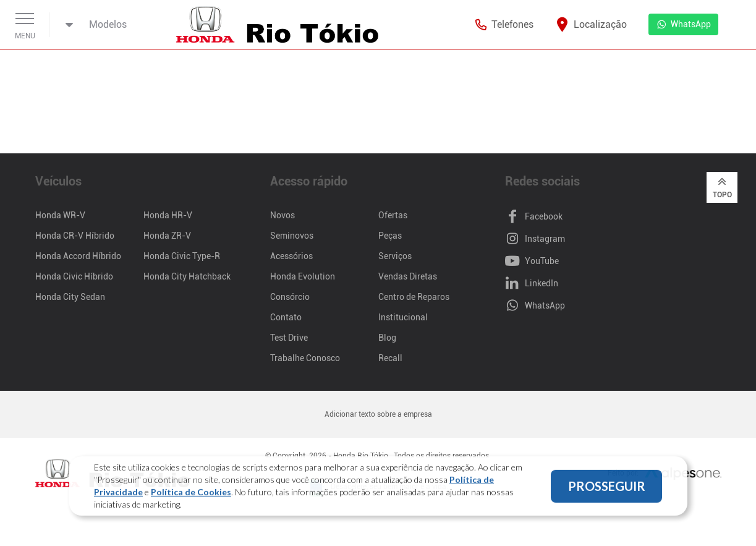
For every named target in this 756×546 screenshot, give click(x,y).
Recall (390, 358)
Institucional (403, 317)
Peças (390, 236)
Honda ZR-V (167, 236)
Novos (282, 215)
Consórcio (290, 297)
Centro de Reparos (414, 297)
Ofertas (393, 215)
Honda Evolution (303, 276)
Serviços (395, 256)
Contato (286, 317)
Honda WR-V (60, 215)
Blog (387, 338)
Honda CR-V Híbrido (75, 236)
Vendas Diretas (408, 276)
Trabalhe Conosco (305, 358)
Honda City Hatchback (187, 276)
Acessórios (291, 256)
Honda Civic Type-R (182, 256)
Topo (722, 187)
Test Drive (289, 338)
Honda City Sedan (70, 297)
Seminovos (292, 236)
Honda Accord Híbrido (78, 256)
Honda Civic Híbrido (74, 276)
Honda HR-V (168, 215)
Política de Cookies (191, 493)
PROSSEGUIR (607, 487)
